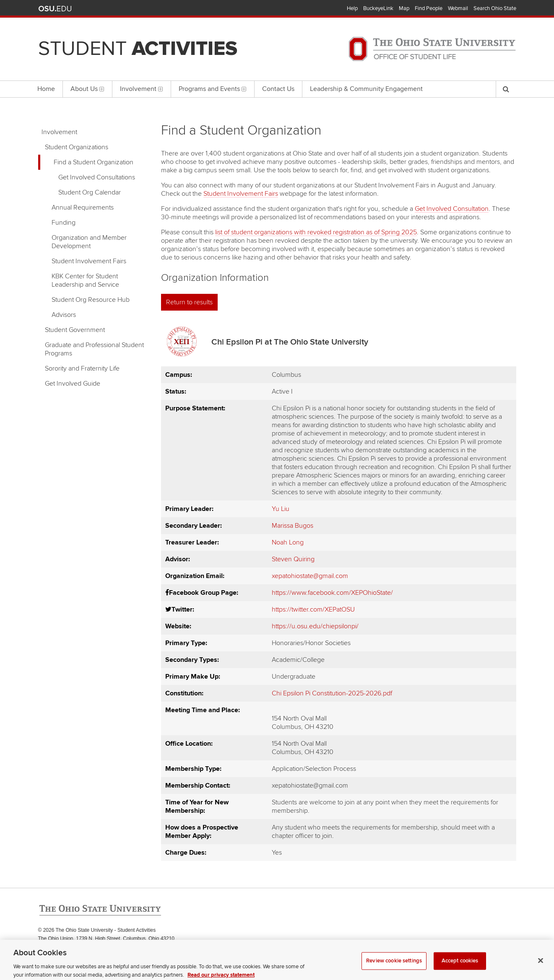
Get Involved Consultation (452, 209)
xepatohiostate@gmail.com (310, 576)
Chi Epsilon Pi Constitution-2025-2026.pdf (332, 693)
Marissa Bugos (293, 526)
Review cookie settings (394, 965)
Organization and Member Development (89, 242)
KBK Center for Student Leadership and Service (85, 280)
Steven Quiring (293, 559)
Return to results (189, 302)
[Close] (541, 965)
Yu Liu (281, 509)
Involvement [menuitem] (142, 89)
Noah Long (288, 542)
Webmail (458, 8)
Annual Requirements (83, 207)
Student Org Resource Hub (91, 300)
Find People (429, 8)
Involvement (59, 132)
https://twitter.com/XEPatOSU (313, 609)
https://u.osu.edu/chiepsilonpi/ (315, 626)
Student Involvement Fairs (89, 261)
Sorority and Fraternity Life (82, 368)
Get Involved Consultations (97, 177)
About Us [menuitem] (87, 89)
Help (352, 8)
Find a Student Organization (94, 162)
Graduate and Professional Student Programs (94, 349)
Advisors (64, 315)
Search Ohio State (495, 8)
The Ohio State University (55, 9)
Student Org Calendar (90, 192)
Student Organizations (77, 147)
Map (404, 8)
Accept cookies (460, 965)
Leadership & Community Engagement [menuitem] (366, 89)
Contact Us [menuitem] (278, 89)
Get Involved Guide (73, 384)
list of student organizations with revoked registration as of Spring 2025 (316, 232)
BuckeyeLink (378, 8)
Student (138, 49)
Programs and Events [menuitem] (213, 89)
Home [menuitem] (46, 89)
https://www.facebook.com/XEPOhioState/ (332, 593)
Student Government (75, 330)
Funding (64, 223)
